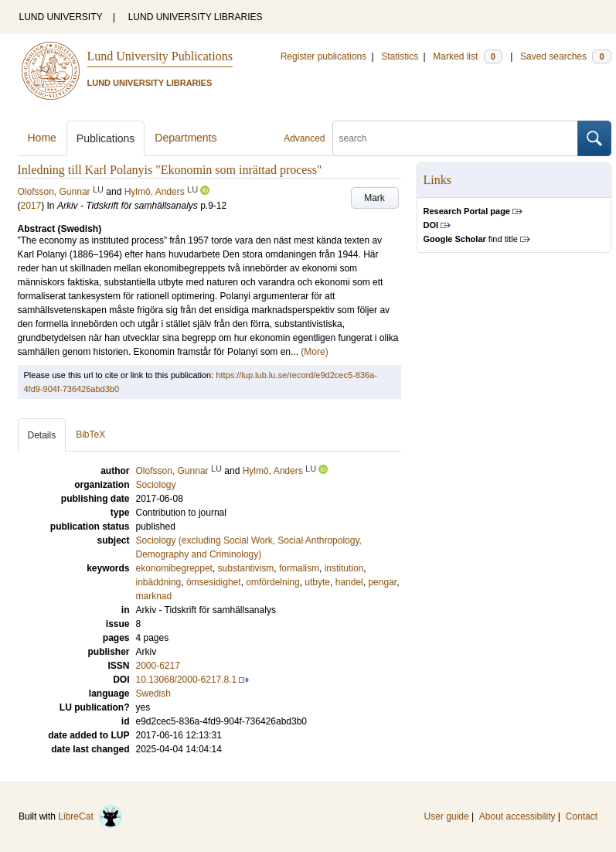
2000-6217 (158, 666)
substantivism (246, 568)
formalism (299, 568)
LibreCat (90, 816)
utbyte (317, 582)
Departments (185, 138)
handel (349, 582)
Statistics (400, 56)
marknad (154, 596)
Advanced (304, 138)
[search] (455, 138)
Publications (106, 138)
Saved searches (566, 56)
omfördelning (272, 582)
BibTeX (90, 435)
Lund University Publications (160, 56)
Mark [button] (374, 198)
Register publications (323, 56)
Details (42, 435)
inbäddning (159, 582)
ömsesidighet (214, 582)
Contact (582, 816)
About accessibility (517, 816)
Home (42, 138)
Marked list (467, 56)
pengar (382, 582)
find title (471, 239)
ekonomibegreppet (174, 568)
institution (344, 568)
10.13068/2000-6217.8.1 (187, 680)
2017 (31, 206)
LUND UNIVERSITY (61, 17)
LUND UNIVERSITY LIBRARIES (196, 17)
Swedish (153, 694)
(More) (314, 352)
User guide (447, 816)
